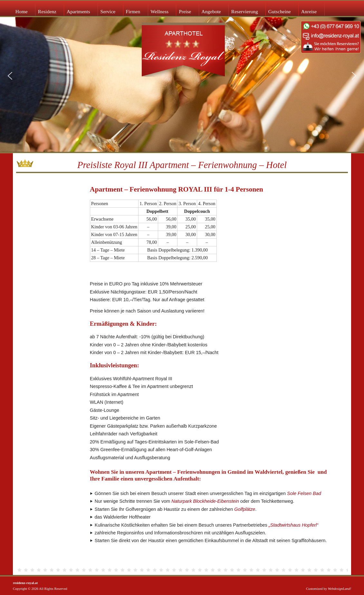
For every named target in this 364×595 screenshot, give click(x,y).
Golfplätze (245, 509)
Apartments (78, 11)
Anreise (309, 11)
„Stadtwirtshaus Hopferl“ (293, 525)
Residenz (47, 11)
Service (108, 11)
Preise (185, 11)
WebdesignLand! (340, 589)
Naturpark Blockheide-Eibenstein (205, 501)
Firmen (133, 11)
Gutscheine (280, 11)
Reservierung (245, 11)
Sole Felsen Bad (304, 493)
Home (22, 11)
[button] (10, 76)
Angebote (211, 11)
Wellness (159, 11)
